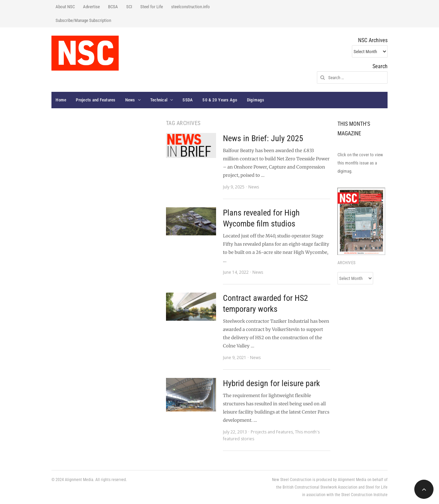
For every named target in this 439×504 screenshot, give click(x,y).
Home (61, 100)
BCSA (113, 7)
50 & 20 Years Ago (220, 100)
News (130, 100)
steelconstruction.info (191, 7)
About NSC (65, 7)
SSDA (188, 100)
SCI (129, 7)
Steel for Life (152, 7)
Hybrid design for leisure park (271, 383)
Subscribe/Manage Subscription (83, 20)
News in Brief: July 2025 (263, 138)
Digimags (256, 100)
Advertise (91, 7)
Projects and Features (96, 100)
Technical (159, 100)
